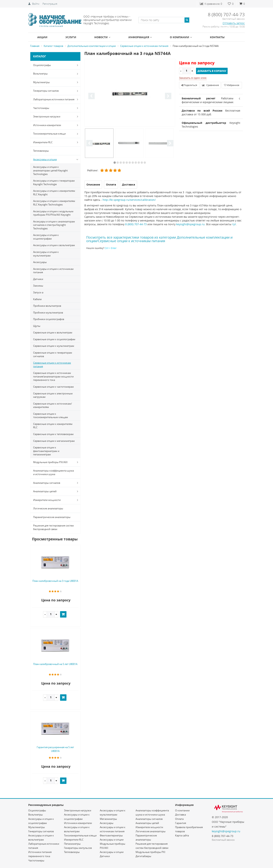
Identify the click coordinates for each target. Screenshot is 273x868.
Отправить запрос (234, 23)
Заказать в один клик (193, 78)
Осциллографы (56, 65)
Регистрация (50, 4)
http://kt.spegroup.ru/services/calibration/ (129, 200)
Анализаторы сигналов (56, 483)
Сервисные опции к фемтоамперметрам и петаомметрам (46, 451)
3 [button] (121, 163)
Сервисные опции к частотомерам (53, 387)
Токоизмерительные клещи (56, 134)
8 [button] (136, 163)
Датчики (38, 279)
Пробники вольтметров (47, 306)
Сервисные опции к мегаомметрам (54, 441)
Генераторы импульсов (78, 848)
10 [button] (142, 163)
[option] (130, 93)
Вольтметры (56, 74)
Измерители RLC (56, 142)
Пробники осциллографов (49, 319)
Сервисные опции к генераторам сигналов (53, 354)
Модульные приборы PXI (150, 852)
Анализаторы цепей (56, 491)
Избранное (232, 85)
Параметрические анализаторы (52, 517)
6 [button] (130, 163)
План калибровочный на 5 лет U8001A (55, 664)
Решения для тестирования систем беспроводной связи (53, 527)
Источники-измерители (56, 125)
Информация (140, 37)
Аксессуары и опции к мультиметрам (46, 254)
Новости (102, 37)
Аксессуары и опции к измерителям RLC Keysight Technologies (54, 203)
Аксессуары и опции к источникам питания (53, 271)
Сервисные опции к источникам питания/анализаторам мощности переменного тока (53, 376)
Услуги (71, 37)
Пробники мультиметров (48, 313)
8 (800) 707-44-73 (136, 224)
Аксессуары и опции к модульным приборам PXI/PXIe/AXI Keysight (53, 213)
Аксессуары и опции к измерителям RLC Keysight (54, 193)
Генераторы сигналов (56, 91)
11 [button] (145, 163)
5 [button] (127, 163)
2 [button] (118, 163)
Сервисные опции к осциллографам (54, 339)
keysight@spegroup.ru (190, 224)
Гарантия (181, 823)
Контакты (217, 37)
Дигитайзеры (143, 856)
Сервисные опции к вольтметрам (53, 332)
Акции (42, 37)
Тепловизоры (41, 151)
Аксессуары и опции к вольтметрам (54, 245)
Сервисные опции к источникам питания (52, 365)
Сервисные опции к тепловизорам (53, 434)
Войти (36, 4)
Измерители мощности (56, 500)
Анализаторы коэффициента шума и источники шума (53, 472)
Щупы (37, 326)
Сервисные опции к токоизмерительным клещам (51, 416)
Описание (93, 184)
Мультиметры (56, 82)
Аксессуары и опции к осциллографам (46, 237)
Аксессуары (40, 262)
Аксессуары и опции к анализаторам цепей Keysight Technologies (50, 170)
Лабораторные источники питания (56, 99)
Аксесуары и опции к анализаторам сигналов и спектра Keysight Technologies (54, 225)
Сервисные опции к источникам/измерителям (53, 405)
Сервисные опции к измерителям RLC (53, 426)
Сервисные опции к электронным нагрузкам (53, 395)
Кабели (37, 299)
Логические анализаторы (48, 508)
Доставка (180, 815)
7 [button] (133, 163)
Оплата (179, 819)
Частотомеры (56, 108)
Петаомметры (72, 844)
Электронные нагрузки (56, 116)
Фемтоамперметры (111, 835)
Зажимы (38, 286)
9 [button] (139, 163)
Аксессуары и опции (56, 159)
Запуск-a (38, 292)
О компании (181, 37)
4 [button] (124, 163)
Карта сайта (182, 835)
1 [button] (115, 163)
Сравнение (210, 85)
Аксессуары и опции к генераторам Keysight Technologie (54, 182)
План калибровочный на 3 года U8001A (55, 581)
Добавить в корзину (212, 71)
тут (234, 224)
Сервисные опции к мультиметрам (54, 346)
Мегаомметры (108, 819)
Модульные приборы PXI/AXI (56, 462)
